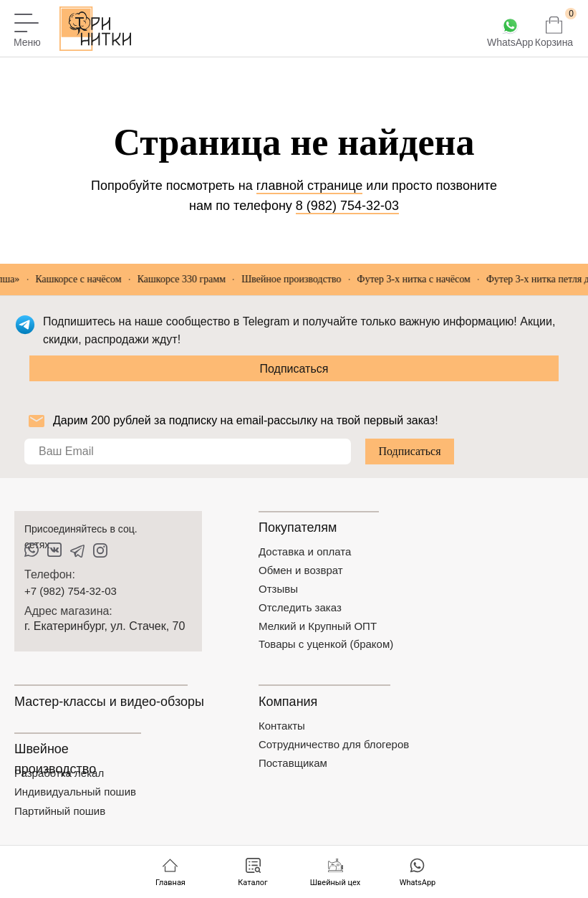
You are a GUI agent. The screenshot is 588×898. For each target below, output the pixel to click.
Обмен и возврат (301, 570)
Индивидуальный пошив (75, 792)
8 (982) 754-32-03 (347, 206)
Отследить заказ (300, 607)
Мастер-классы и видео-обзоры (109, 702)
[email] (188, 452)
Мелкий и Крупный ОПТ (318, 626)
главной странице (310, 186)
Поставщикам (293, 763)
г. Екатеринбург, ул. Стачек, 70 (105, 626)
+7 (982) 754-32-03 (71, 591)
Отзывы (278, 589)
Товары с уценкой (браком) (326, 644)
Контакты (282, 726)
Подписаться (294, 369)
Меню (27, 42)
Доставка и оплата (305, 551)
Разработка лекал (59, 773)
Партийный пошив (60, 811)
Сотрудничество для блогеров (334, 744)
